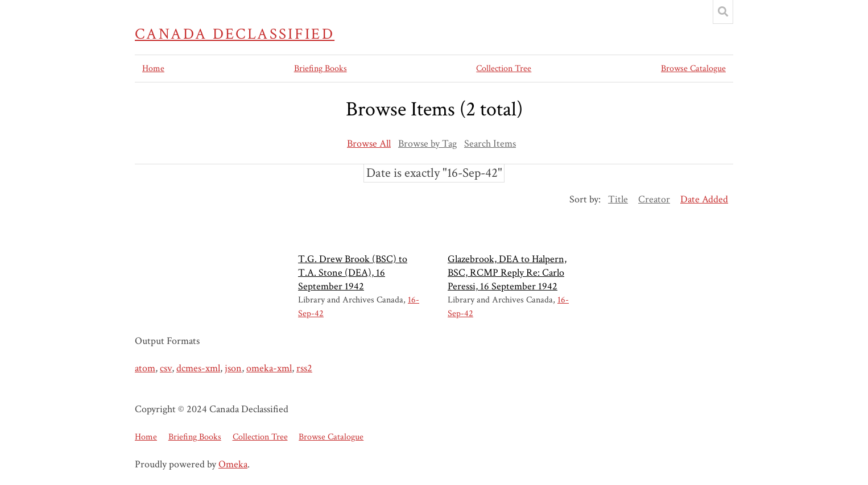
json (233, 368)
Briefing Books (321, 69)
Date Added (704, 199)
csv (166, 368)
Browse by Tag (427, 144)
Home (153, 69)
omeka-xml (269, 368)
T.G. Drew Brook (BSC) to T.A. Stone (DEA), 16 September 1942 (353, 273)
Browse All (369, 144)
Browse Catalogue (693, 69)
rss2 (304, 368)
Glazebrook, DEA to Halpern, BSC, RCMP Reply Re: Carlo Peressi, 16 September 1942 (507, 273)
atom (145, 368)
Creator (654, 199)
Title (618, 199)
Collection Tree (504, 69)
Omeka (233, 464)
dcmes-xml (198, 368)
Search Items (490, 144)
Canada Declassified (235, 34)
